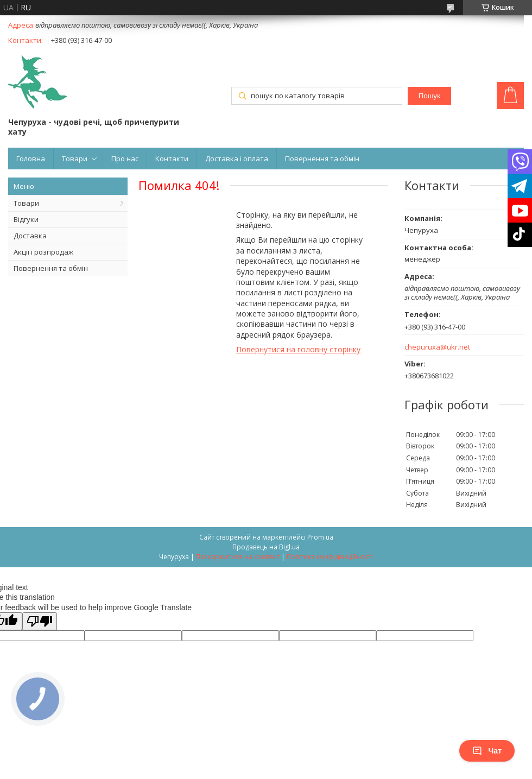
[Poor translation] (40, 621)
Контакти (172, 159)
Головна (31, 159)
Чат (487, 751)
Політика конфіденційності (330, 557)
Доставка (30, 236)
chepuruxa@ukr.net (437, 347)
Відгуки (26, 219)
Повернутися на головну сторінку (298, 349)
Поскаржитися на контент (238, 557)
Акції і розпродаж (43, 252)
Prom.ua (320, 537)
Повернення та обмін (322, 159)
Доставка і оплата (237, 159)
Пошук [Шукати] (429, 96)
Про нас (125, 159)
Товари (75, 159)
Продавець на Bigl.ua (266, 547)
